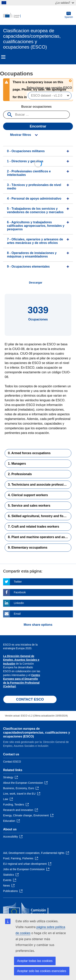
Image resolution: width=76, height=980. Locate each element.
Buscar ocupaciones (36, 107)
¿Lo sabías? (65, 3)
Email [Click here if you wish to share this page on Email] (17, 614)
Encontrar (38, 126)
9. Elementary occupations (28, 548)
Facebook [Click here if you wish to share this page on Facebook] (20, 592)
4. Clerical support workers (28, 495)
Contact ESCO (12, 762)
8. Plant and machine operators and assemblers (40, 537)
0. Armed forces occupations (29, 453)
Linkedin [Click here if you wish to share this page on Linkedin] (19, 603)
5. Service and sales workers (29, 506)
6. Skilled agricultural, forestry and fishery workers (40, 516)
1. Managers (17, 464)
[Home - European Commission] (34, 15)
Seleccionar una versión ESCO (50, 88)
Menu (3, 57)
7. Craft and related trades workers (34, 527)
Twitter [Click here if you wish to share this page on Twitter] (18, 582)
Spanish (69, 15)
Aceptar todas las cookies (35, 961)
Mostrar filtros (21, 135)
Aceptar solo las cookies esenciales (42, 971)
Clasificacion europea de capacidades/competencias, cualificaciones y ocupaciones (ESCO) (37, 733)
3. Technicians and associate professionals (40, 485)
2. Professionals (20, 474)
